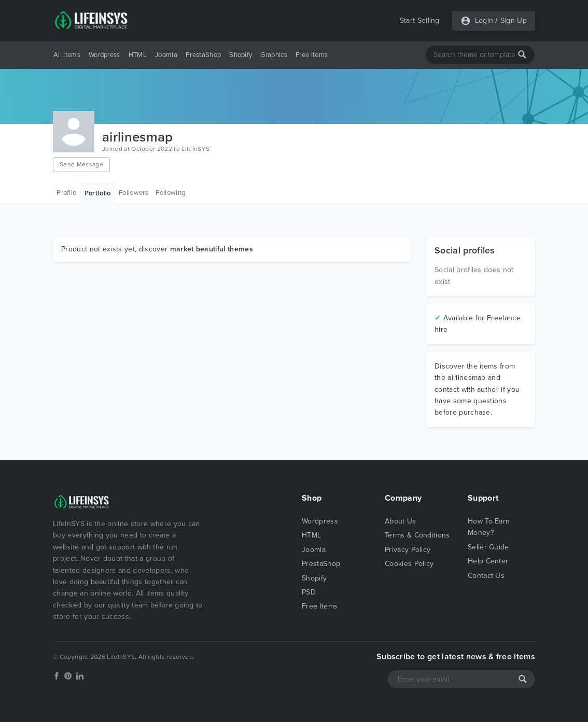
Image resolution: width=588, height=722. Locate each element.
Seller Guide (488, 547)
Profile (66, 193)
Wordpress (104, 55)
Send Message (81, 164)
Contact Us (486, 576)
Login (484, 20)
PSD (309, 592)
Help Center (488, 561)
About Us (401, 521)
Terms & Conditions (417, 535)
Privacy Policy (408, 550)
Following (170, 193)
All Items (67, 55)
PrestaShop (203, 55)
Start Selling (420, 20)
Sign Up (514, 20)
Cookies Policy (409, 564)
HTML (138, 55)
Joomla (166, 55)
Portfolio (98, 193)
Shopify (241, 55)
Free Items (312, 55)
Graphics (274, 55)
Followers (134, 193)
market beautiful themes (212, 249)
